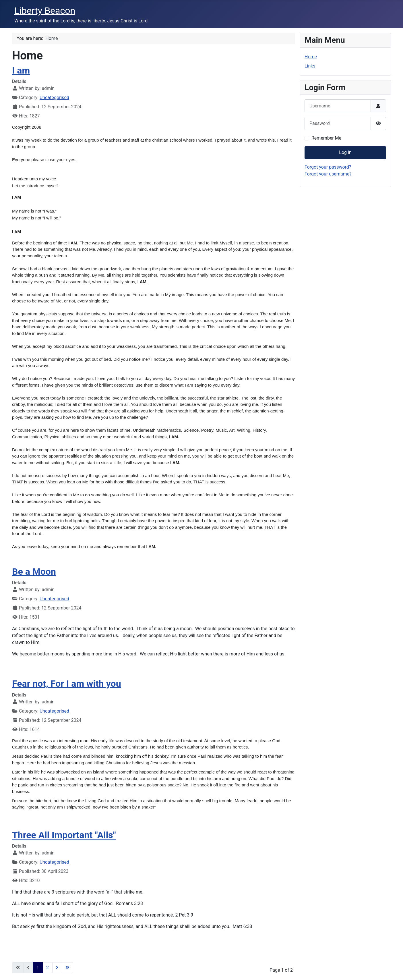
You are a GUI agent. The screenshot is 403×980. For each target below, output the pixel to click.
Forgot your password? (328, 167)
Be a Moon (34, 572)
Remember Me (326, 138)
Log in (345, 152)
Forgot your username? (328, 174)
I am (21, 70)
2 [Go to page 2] (48, 968)
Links (310, 66)
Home (311, 57)
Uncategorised (54, 98)
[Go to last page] (67, 968)
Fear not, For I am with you (67, 684)
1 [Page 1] (38, 968)
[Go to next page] (57, 968)
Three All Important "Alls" (64, 835)
